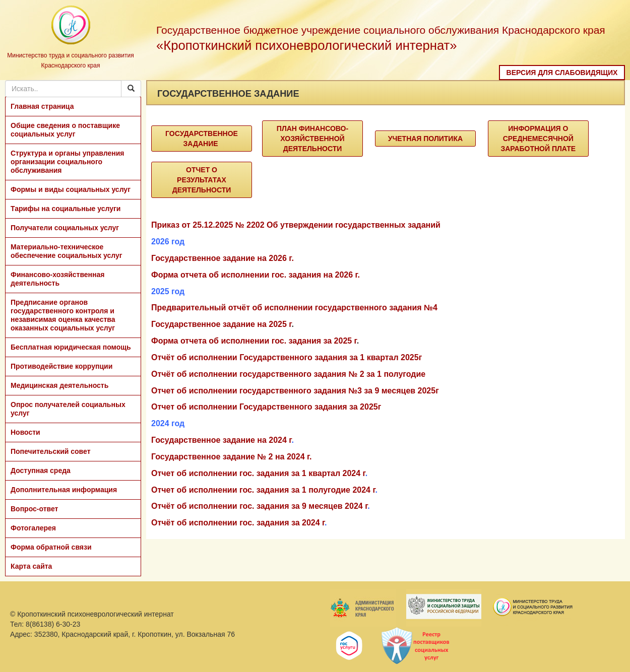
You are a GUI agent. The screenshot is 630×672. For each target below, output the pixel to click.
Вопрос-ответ (34, 509)
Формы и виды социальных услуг (71, 189)
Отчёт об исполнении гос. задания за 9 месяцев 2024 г (259, 506)
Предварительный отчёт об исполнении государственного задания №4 (294, 308)
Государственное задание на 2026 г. (223, 258)
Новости (25, 432)
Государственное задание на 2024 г (221, 440)
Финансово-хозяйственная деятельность (57, 279)
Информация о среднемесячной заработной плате (538, 139)
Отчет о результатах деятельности (202, 180)
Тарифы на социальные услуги (66, 209)
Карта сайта (31, 566)
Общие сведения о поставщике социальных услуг (65, 130)
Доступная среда (41, 471)
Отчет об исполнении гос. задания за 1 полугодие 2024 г (263, 490)
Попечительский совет (51, 451)
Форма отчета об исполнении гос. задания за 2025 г (254, 341)
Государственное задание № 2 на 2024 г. (231, 457)
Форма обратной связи (51, 547)
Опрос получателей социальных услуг (68, 409)
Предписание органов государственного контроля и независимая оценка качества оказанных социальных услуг (63, 315)
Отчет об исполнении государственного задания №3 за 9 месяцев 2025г (295, 391)
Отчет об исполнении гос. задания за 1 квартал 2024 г (258, 473)
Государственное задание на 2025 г (221, 324)
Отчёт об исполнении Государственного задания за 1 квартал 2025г (287, 357)
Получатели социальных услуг (65, 228)
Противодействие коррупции (61, 366)
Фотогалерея (33, 528)
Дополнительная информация (64, 490)
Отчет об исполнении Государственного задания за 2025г (266, 407)
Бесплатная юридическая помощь (71, 347)
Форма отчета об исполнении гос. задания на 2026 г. (256, 275)
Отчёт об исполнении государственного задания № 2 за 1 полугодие (288, 374)
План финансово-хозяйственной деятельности (312, 139)
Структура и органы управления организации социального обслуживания (67, 162)
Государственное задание (202, 139)
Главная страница (42, 106)
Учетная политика (425, 139)
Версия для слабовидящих (562, 73)
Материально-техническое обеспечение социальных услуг (67, 251)
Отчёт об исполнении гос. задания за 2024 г (238, 523)
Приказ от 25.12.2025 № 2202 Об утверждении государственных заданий (296, 225)
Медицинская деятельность (59, 385)
